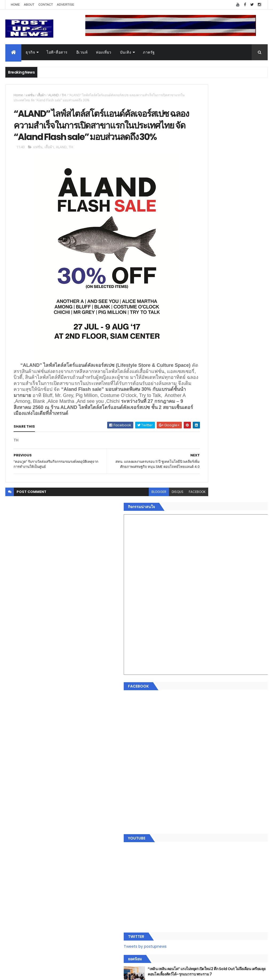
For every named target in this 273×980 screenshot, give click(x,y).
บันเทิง (126, 52)
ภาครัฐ (149, 52)
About (29, 5)
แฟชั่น (30, 95)
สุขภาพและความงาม (204, 834)
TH (64, 95)
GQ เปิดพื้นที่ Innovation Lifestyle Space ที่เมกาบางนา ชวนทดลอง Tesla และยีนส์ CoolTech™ (238, 569)
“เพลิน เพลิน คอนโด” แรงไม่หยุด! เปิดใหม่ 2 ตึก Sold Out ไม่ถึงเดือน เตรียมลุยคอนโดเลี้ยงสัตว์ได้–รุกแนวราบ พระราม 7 (239, 523)
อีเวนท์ (82, 52)
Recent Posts (207, 873)
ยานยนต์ (193, 802)
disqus (147, 539)
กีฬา (190, 828)
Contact (46, 5)
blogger (128, 539)
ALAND (54, 95)
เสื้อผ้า (41, 95)
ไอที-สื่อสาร (57, 52)
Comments (247, 873)
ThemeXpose (35, 973)
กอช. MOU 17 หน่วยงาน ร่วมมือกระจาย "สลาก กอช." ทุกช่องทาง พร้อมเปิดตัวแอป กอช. (235, 547)
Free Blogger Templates (69, 973)
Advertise (66, 5)
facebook (166, 539)
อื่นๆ (190, 853)
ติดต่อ (191, 859)
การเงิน (192, 821)
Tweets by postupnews (208, 493)
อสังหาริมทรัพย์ (199, 796)
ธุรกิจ (30, 52)
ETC (193, 899)
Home (15, 5)
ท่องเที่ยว (104, 52)
